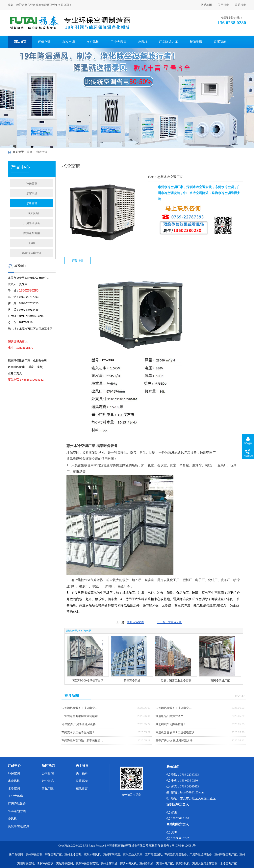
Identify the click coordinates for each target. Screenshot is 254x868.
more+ (240, 696)
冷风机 (143, 42)
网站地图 (206, 5)
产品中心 (14, 765)
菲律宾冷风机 (132, 680)
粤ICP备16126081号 (184, 846)
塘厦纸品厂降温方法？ (169, 716)
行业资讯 (48, 781)
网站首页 (20, 42)
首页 (29, 152)
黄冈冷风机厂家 (220, 680)
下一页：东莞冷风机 (169, 622)
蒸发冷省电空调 (32, 253)
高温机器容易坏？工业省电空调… (176, 732)
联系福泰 (241, 5)
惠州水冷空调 (135, 622)
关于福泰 (223, 5)
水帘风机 (93, 42)
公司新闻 (48, 773)
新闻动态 (48, 765)
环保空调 (44, 42)
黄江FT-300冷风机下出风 (88, 680)
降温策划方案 (32, 233)
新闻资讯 (196, 42)
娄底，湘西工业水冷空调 (176, 680)
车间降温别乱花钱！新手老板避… (82, 741)
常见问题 (48, 788)
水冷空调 (68, 42)
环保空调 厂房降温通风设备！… (81, 724)
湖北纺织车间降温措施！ (171, 724)
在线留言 (82, 788)
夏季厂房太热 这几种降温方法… (175, 741)
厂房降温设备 (32, 223)
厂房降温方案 (168, 42)
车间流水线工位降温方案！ (78, 732)
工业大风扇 (118, 42)
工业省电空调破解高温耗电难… (81, 716)
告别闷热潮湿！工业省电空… (80, 708)
